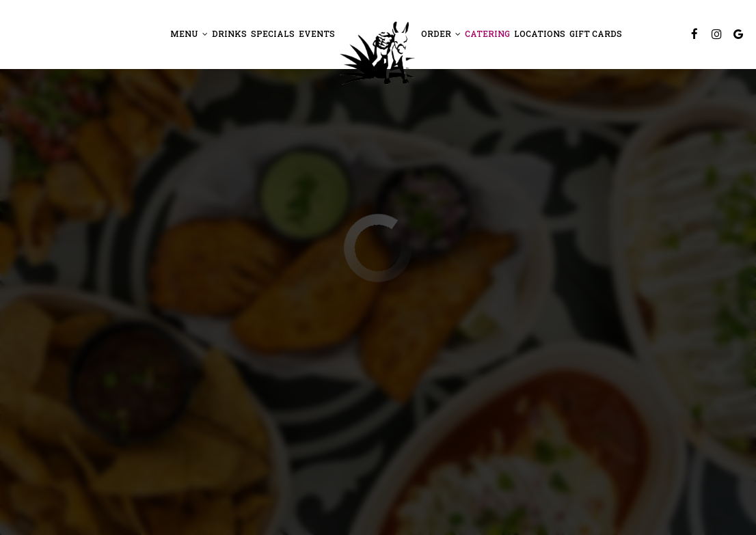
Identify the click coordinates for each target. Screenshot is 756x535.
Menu (189, 34)
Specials (273, 34)
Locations (540, 34)
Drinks (229, 34)
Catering (487, 34)
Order (441, 34)
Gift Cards (596, 34)
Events (317, 34)
